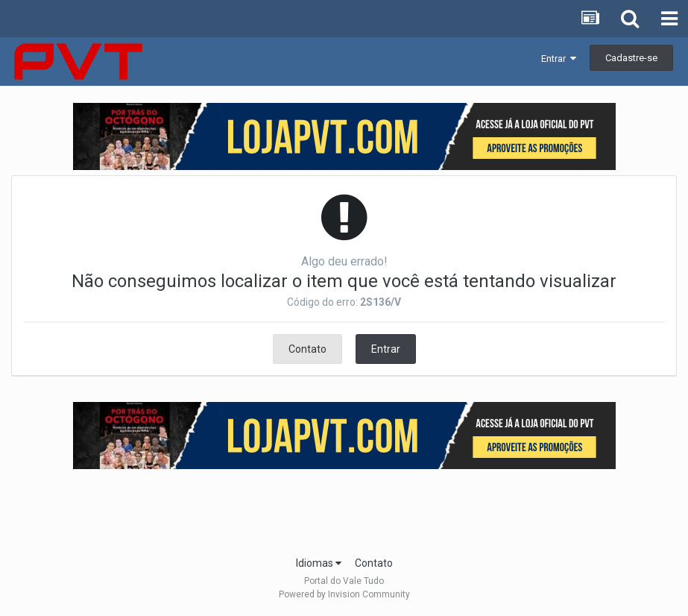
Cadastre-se (631, 58)
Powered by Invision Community (344, 594)
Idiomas (319, 563)
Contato (307, 349)
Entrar (559, 59)
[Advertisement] (344, 508)
